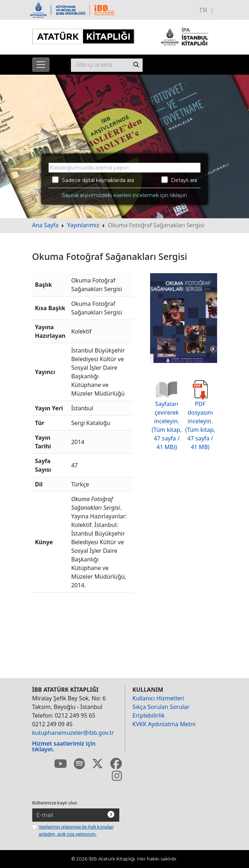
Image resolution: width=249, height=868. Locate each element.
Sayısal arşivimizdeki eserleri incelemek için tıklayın (125, 195)
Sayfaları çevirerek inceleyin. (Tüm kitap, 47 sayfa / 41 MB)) (167, 418)
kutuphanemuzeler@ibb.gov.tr (73, 733)
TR (203, 10)
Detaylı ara (179, 180)
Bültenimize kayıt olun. (55, 803)
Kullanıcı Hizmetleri (158, 698)
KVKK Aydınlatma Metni (164, 724)
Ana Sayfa (46, 225)
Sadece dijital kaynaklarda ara (93, 180)
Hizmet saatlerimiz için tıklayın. (64, 746)
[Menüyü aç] (41, 65)
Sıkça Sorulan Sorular (161, 707)
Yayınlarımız (83, 225)
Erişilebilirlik (149, 715)
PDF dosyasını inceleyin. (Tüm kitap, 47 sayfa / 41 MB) (200, 418)
